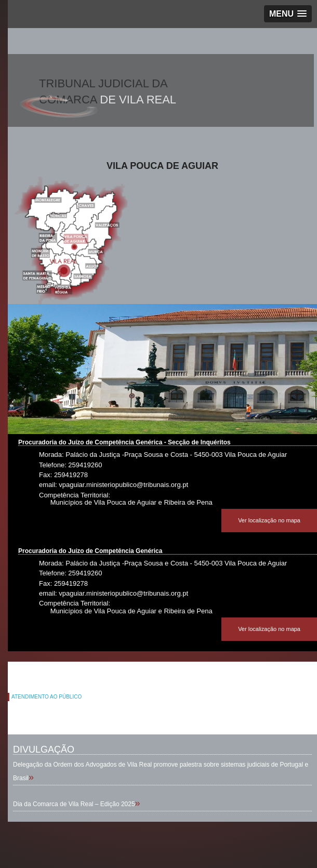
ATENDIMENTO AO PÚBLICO (47, 697)
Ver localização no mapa (269, 520)
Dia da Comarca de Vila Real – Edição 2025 (74, 804)
